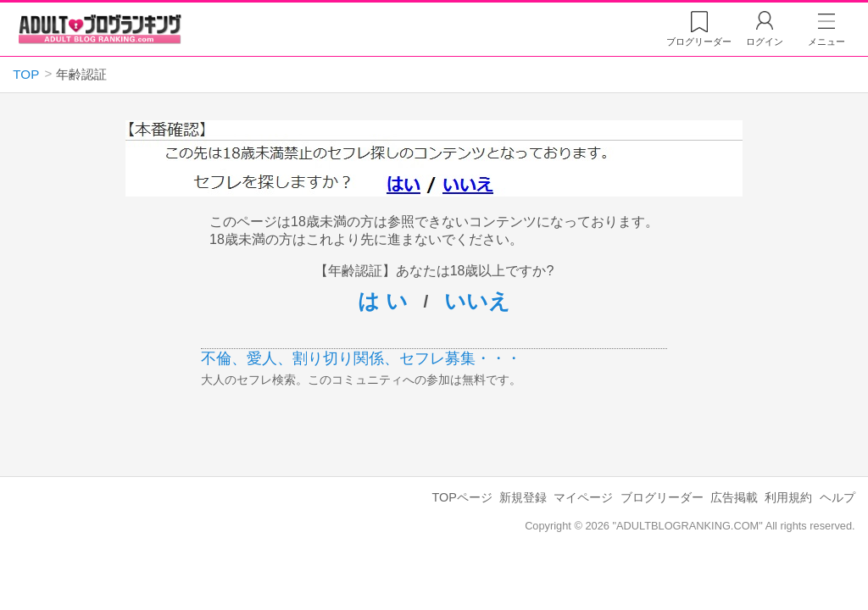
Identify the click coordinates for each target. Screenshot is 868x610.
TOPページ (462, 497)
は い (383, 301)
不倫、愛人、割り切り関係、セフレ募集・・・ (361, 358)
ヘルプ (837, 497)
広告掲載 (734, 497)
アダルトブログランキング (100, 29)
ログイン (765, 42)
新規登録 (523, 497)
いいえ (477, 301)
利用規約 (788, 497)
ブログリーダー (662, 497)
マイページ (583, 497)
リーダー (699, 42)
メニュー (826, 42)
